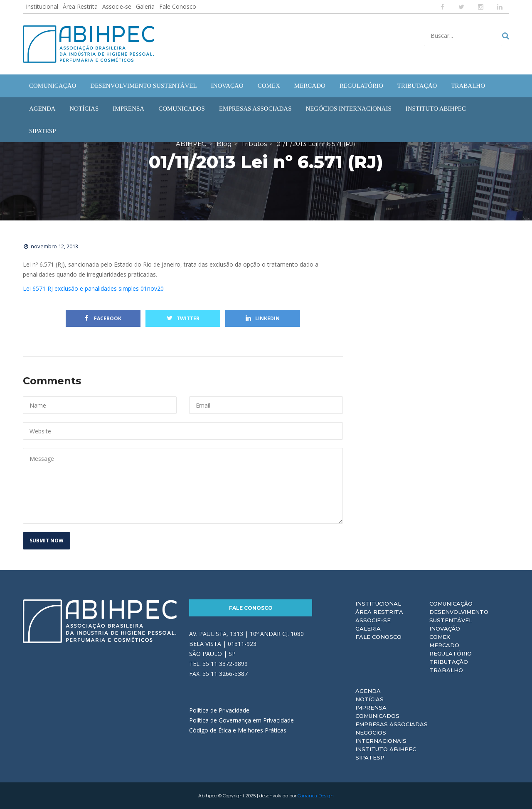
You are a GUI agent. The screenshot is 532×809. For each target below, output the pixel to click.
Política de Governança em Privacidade (241, 720)
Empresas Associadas (392, 724)
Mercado (444, 645)
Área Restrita (80, 6)
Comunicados (377, 716)
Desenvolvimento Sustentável (459, 616)
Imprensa (371, 708)
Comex (440, 637)
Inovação (445, 628)
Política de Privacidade (219, 710)
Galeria (145, 6)
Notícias (369, 699)
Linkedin (263, 318)
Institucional (42, 6)
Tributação (449, 662)
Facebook (103, 318)
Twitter (183, 318)
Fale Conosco (178, 6)
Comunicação (451, 604)
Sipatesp (370, 757)
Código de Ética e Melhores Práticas (238, 730)
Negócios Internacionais (381, 737)
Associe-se (117, 6)
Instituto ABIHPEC (386, 749)
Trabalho (446, 670)
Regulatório (451, 653)
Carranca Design (316, 796)
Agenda (368, 691)
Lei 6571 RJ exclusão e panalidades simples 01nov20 (93, 288)
